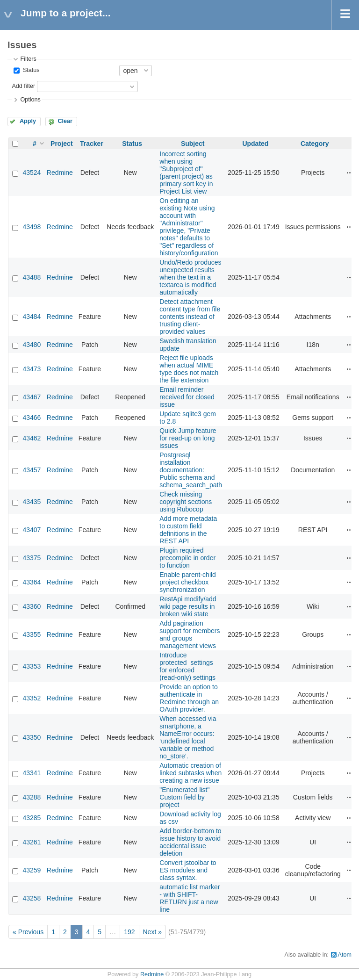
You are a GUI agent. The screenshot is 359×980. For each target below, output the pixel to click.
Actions (350, 173)
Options (30, 100)
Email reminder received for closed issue (187, 397)
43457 (32, 470)
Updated (255, 144)
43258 (32, 898)
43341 (32, 773)
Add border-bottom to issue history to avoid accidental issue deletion (190, 842)
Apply (28, 121)
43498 (32, 227)
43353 (32, 666)
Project (61, 144)
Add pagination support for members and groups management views (190, 634)
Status (30, 70)
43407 (32, 530)
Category (315, 144)
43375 (32, 558)
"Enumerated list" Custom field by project (184, 797)
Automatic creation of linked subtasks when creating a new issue (190, 773)
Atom (345, 955)
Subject (193, 144)
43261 (32, 842)
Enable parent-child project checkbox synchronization (188, 582)
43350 (32, 737)
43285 (32, 818)
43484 (32, 317)
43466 (32, 418)
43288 (32, 797)
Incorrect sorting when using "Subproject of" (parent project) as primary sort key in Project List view (186, 173)
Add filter (23, 86)
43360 (32, 606)
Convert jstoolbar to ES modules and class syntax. (188, 870)
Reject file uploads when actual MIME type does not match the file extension (189, 369)
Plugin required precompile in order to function (187, 558)
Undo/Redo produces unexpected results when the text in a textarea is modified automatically (190, 277)
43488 (32, 277)
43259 (32, 870)
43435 (32, 502)
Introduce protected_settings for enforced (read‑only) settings (187, 666)
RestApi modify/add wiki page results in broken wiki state (188, 606)
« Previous (28, 932)
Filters (28, 59)
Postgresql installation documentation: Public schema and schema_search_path (191, 470)
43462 (32, 438)
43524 (32, 173)
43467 (32, 397)
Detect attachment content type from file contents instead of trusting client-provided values (190, 317)
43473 (32, 369)
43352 (32, 698)
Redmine (60, 173)
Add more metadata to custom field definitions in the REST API (188, 530)
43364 (32, 582)
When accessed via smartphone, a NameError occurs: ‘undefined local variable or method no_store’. (188, 737)
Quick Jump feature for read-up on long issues (188, 438)
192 (129, 932)
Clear (65, 121)
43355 (32, 634)
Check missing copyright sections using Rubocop (186, 502)
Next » (152, 932)
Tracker (92, 144)
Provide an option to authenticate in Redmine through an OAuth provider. (189, 698)
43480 (32, 345)
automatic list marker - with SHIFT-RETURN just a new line (190, 898)
